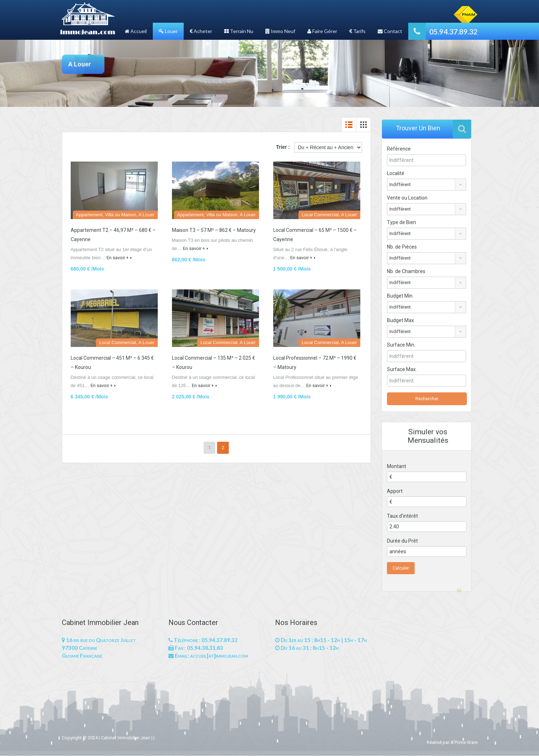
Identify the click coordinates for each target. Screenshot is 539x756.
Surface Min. (406, 345)
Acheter (201, 31)
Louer (168, 31)
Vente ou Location (407, 198)
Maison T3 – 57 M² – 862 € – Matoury (214, 230)
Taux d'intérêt (402, 516)
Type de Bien (401, 222)
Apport (395, 491)
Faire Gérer (322, 31)
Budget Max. (401, 320)
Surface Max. (406, 369)
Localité (396, 173)
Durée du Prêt (402, 541)
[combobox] (427, 185)
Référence (399, 149)
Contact (390, 31)
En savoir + (119, 258)
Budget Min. (400, 296)
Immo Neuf (280, 31)
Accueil (136, 31)
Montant (397, 466)
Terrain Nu (239, 31)
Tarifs (357, 31)
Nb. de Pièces (402, 247)
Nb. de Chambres (406, 271)
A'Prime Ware (464, 742)
